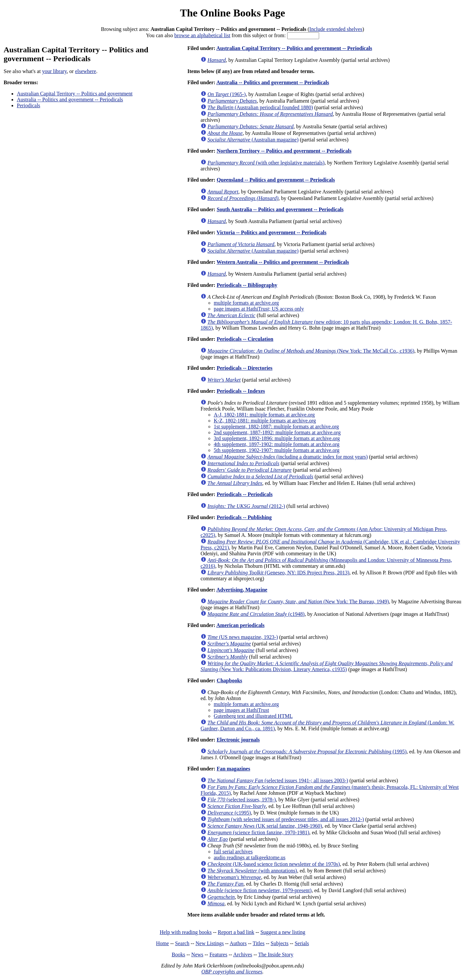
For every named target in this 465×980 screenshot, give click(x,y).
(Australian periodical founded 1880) (260, 107)
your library (55, 71)
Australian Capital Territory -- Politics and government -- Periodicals (294, 48)
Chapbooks (229, 680)
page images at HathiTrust (241, 710)
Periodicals (28, 105)
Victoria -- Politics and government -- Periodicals (272, 232)
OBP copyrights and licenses (232, 972)
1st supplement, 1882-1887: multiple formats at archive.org (276, 427)
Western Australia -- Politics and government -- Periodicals (283, 262)
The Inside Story (276, 955)
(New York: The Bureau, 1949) (298, 602)
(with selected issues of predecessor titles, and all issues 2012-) (286, 819)
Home (163, 943)
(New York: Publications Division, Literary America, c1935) (327, 666)
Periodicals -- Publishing (244, 517)
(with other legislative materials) (266, 163)
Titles (259, 943)
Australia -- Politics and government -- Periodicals (70, 100)
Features (218, 955)
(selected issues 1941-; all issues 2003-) (278, 780)
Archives (243, 955)
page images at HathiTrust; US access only (259, 309)
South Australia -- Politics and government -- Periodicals (280, 209)
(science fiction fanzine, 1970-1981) (258, 832)
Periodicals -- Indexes (241, 391)
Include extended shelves (336, 29)
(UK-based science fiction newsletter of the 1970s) (274, 864)
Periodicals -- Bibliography (247, 285)
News (197, 955)
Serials (302, 943)
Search (182, 943)
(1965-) (227, 94)
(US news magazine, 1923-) (243, 637)
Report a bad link (236, 932)
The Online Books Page (232, 13)
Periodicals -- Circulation (245, 339)
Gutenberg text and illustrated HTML (253, 716)
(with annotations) (252, 871)
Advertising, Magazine (242, 590)
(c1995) (229, 813)
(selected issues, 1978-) (242, 800)
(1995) (307, 752)
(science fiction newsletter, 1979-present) (260, 890)
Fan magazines (233, 769)
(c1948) (256, 614)
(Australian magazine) (253, 140)
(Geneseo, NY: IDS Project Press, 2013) (278, 573)
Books (178, 955)
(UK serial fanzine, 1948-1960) (265, 826)
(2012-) (246, 506)
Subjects (280, 943)
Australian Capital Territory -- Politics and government (75, 94)
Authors (238, 943)
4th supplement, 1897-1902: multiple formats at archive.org (277, 444)
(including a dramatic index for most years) (288, 457)
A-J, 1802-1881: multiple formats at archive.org (264, 415)
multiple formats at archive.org (246, 303)
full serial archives (233, 852)
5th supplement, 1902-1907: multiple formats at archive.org (277, 450)
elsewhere (86, 71)
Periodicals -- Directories (245, 368)
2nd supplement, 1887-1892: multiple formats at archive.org (277, 432)
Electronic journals (238, 740)
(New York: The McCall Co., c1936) (311, 351)
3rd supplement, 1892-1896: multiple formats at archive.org (277, 438)
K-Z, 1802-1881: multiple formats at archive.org (265, 421)
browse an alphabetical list (202, 35)
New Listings (210, 943)
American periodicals (240, 625)
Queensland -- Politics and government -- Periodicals (276, 180)
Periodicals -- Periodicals (245, 494)
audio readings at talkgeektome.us (250, 857)
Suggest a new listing (283, 932)
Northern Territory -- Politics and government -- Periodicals (284, 151)
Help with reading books (186, 932)
